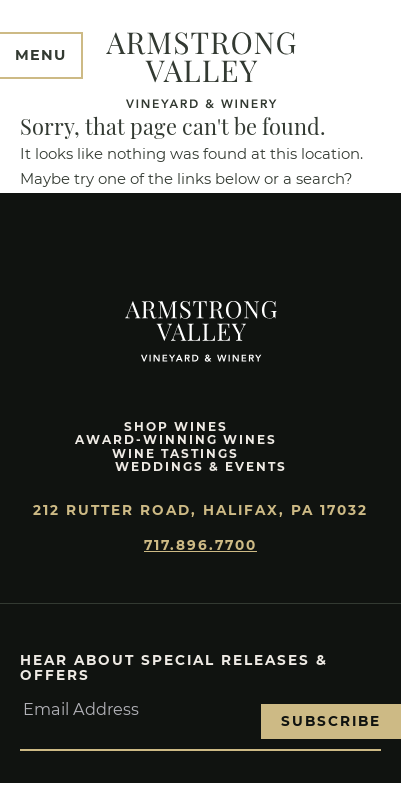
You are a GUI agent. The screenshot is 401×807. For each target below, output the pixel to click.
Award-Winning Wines (176, 439)
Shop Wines (176, 426)
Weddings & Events (201, 466)
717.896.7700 (200, 545)
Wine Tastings (175, 453)
